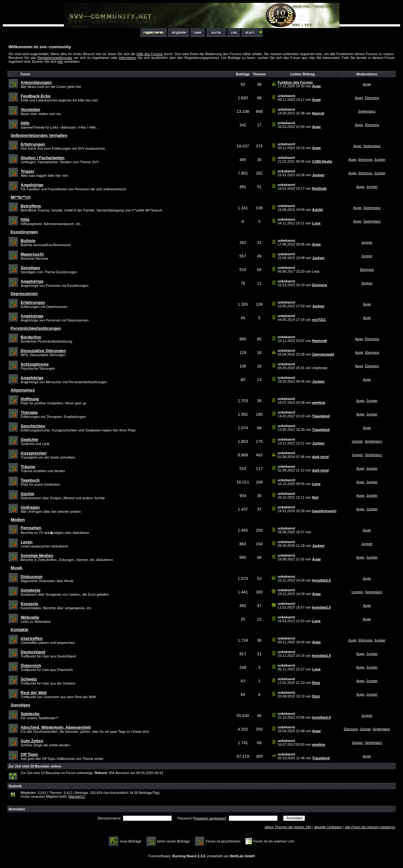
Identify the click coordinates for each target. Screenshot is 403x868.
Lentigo (357, 592)
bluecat (318, 113)
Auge (316, 86)
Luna (316, 223)
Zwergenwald (323, 354)
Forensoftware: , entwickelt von (201, 856)
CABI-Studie (322, 161)
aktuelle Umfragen (328, 827)
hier (60, 61)
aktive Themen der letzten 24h (288, 827)
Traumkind (321, 416)
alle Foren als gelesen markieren (370, 827)
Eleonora (372, 98)
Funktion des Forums (295, 82)
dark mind (320, 457)
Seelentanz (367, 111)
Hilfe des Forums (150, 54)
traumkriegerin (324, 511)
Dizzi (316, 683)
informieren (128, 58)
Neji (315, 497)
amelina (318, 402)
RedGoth (319, 188)
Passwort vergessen (209, 818)
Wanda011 (77, 796)
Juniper (380, 159)
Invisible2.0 (321, 580)
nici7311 (319, 320)
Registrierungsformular (55, 58)
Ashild (317, 210)
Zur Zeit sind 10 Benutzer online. (35, 766)
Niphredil (320, 341)
